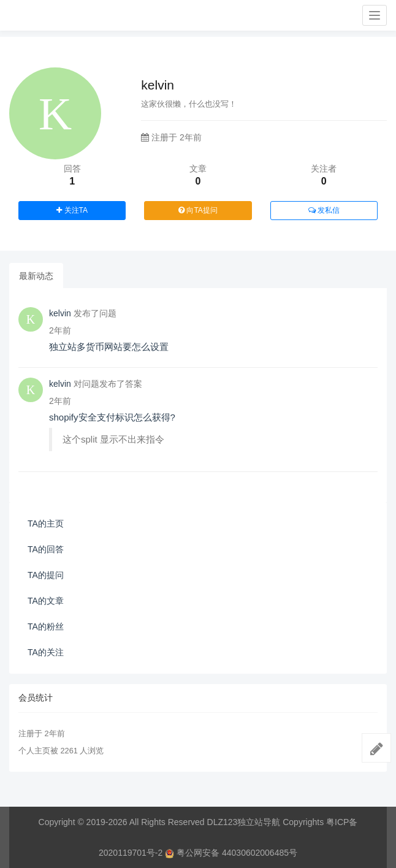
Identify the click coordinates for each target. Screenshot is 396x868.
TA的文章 (46, 601)
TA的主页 (46, 523)
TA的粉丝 (46, 626)
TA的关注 (46, 652)
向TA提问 (198, 210)
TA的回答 (46, 549)
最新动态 (36, 276)
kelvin (60, 313)
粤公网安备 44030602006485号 (231, 853)
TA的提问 (46, 575)
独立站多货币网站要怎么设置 (109, 347)
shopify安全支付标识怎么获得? (112, 417)
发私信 (324, 210)
